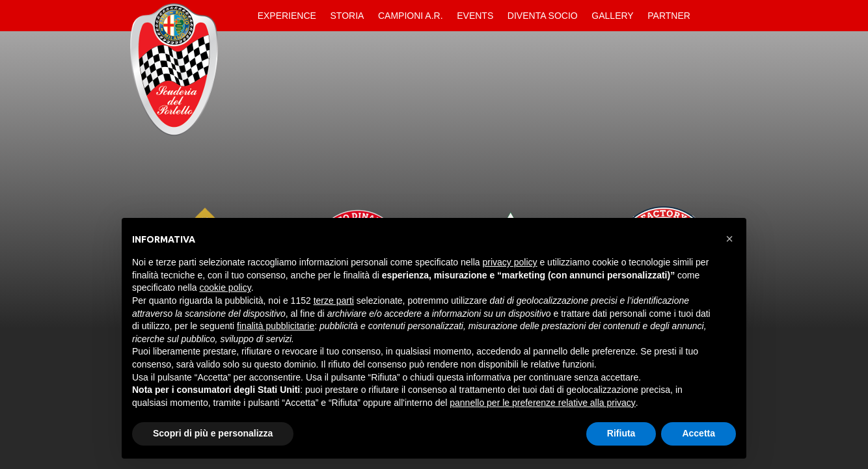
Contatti (709, 16)
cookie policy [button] (225, 288)
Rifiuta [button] (621, 433)
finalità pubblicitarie (276, 326)
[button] (729, 239)
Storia (347, 16)
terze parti (334, 301)
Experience (287, 16)
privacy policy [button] (510, 262)
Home (239, 16)
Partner (669, 16)
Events (475, 16)
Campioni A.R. (411, 16)
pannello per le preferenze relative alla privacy (543, 403)
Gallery (612, 16)
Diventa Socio (543, 16)
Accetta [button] (698, 433)
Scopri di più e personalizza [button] (213, 433)
